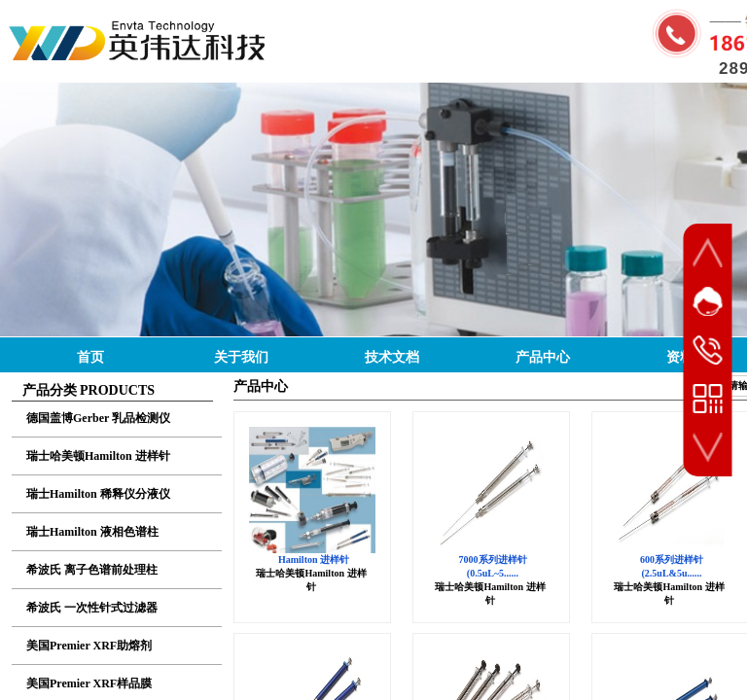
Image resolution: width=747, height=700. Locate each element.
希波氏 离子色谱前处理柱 (92, 570)
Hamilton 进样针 (314, 560)
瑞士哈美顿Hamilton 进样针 (98, 456)
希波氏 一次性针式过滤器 (92, 608)
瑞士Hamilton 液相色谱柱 (92, 532)
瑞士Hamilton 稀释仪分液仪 (98, 494)
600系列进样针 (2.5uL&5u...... (672, 566)
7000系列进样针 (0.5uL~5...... (493, 566)
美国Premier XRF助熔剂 (89, 646)
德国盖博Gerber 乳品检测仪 (98, 418)
